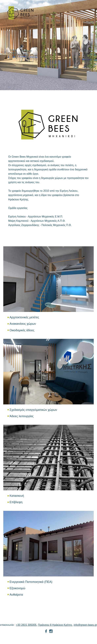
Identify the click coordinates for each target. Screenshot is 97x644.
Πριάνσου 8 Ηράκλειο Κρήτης (55, 625)
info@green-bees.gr (85, 625)
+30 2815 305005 (26, 625)
